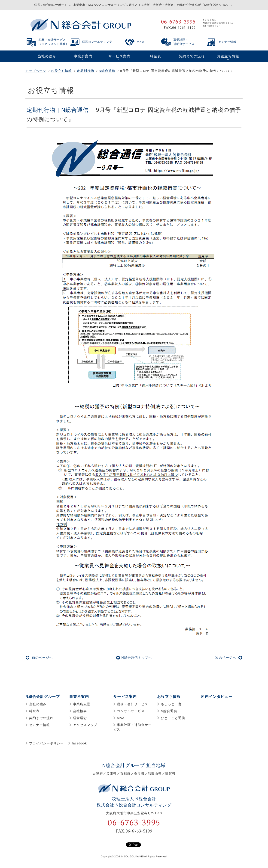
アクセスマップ (85, 725)
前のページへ (39, 658)
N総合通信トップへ (134, 658)
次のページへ (229, 658)
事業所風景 (82, 704)
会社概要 (80, 711)
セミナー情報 (40, 725)
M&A (121, 718)
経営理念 (80, 718)
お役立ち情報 (61, 71)
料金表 (34, 711)
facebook (79, 743)
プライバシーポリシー (46, 743)
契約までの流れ (41, 718)
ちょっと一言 (171, 704)
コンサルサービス (131, 711)
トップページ (36, 71)
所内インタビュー (217, 697)
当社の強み (38, 704)
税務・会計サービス (132, 704)
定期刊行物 (85, 71)
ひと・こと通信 (173, 718)
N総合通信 (107, 71)
